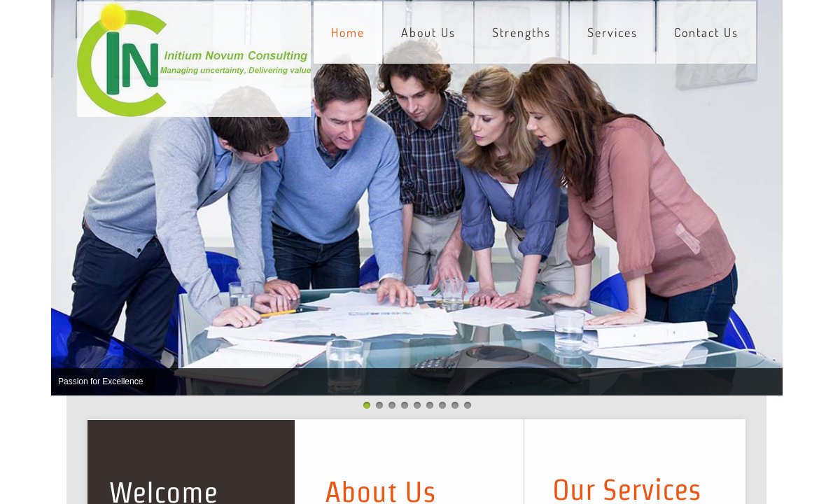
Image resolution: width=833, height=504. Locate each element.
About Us (428, 32)
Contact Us (706, 32)
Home (348, 32)
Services (612, 32)
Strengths (521, 32)
